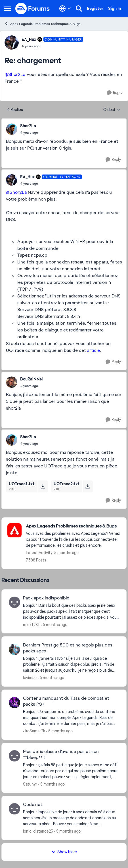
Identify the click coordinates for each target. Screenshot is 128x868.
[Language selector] (65, 8)
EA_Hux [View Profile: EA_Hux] (29, 39)
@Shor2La (15, 74)
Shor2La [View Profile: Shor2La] (28, 126)
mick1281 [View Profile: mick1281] (31, 624)
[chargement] (52, 46)
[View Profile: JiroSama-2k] (14, 703)
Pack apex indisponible (46, 598)
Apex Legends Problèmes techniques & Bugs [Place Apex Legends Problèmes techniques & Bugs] (42, 24)
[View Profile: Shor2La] (12, 129)
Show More (64, 852)
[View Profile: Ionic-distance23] (14, 809)
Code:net (33, 805)
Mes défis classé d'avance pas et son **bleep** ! (61, 755)
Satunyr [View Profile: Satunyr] (30, 784)
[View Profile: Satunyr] (14, 756)
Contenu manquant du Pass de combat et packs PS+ (66, 701)
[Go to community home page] (33, 8)
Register (95, 8)
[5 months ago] (54, 625)
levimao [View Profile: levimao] (30, 678)
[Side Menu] (8, 8)
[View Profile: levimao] (14, 649)
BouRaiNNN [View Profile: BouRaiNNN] (32, 379)
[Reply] (115, 93)
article (94, 350)
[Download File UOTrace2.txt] (88, 486)
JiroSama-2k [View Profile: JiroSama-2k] (34, 731)
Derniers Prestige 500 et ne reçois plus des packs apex (68, 648)
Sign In (115, 8)
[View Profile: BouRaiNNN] (12, 382)
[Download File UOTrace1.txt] (43, 486)
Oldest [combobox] (112, 110)
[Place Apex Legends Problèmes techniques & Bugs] (73, 526)
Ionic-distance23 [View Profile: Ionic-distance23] (38, 831)
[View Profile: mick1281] (14, 602)
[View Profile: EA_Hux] (12, 42)
